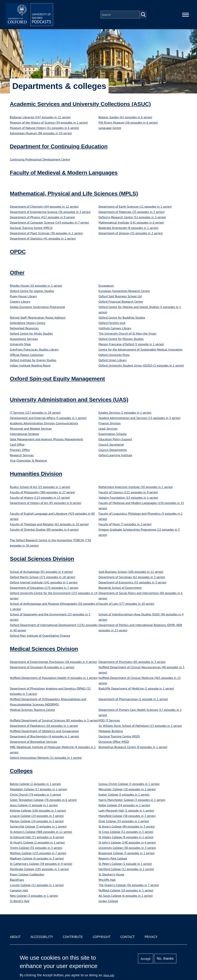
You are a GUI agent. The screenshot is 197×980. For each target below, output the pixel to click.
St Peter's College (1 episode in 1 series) (125, 864)
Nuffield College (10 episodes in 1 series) (126, 890)
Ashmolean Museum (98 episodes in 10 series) (41, 133)
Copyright (102, 937)
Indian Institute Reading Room (30, 365)
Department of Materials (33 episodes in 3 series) (132, 212)
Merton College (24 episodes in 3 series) (37, 821)
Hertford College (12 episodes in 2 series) (126, 869)
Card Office (17, 444)
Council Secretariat (111, 444)
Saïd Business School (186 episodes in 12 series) (131, 572)
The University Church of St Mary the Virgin (127, 333)
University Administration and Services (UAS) (69, 399)
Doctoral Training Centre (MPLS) (31, 228)
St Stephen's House (111, 874)
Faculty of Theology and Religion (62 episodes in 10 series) (49, 524)
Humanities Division (36, 474)
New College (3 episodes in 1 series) (34, 896)
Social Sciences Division (42, 559)
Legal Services (108, 428)
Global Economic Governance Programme (37, 307)
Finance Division (110, 423)
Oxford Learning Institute (115, 455)
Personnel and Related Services (31, 428)
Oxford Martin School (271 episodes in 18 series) (42, 577)
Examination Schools (113, 434)
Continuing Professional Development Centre (40, 159)
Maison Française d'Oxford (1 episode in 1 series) (131, 344)
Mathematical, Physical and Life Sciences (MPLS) (74, 193)
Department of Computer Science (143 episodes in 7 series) (49, 222)
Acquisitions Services (24, 339)
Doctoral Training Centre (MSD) (119, 736)
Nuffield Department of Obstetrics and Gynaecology (44, 731)
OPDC (18, 252)
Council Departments (113, 450)
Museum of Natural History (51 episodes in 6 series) (44, 128)
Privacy (151, 937)
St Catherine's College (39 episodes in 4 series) (41, 864)
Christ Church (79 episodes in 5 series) (35, 794)
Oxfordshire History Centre (28, 323)
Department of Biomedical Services (33, 742)
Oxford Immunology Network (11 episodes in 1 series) (46, 758)
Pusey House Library (23, 296)
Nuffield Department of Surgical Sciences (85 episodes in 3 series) (54, 720)
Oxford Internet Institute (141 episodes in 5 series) (44, 582)
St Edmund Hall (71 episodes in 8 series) (37, 837)
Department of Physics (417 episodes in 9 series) (42, 217)
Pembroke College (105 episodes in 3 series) (39, 869)
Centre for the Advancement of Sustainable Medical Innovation (141, 349)
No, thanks (165, 959)
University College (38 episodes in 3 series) (127, 848)
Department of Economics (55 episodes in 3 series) (132, 582)
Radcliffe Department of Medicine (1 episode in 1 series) (136, 688)
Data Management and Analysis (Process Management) (46, 439)
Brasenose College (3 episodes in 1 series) (127, 853)
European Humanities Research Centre (124, 291)
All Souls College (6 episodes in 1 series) (126, 896)
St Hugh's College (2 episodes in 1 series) (37, 842)
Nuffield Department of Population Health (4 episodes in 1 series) (54, 678)
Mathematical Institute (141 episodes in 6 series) (131, 222)
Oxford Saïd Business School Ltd (120, 296)
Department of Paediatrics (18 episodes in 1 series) (44, 726)
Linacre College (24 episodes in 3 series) (37, 816)
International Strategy (24, 434)
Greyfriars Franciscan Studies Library (34, 349)
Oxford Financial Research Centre (121, 301)
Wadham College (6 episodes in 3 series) (37, 858)
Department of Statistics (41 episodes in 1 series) (43, 238)
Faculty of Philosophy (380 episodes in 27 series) (42, 492)
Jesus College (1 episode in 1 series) (34, 805)
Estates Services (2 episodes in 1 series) (125, 413)
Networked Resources (24, 328)
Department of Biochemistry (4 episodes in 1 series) (44, 736)
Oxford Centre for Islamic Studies (32, 291)
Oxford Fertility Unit (112, 323)
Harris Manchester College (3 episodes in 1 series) (132, 800)
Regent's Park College (113, 858)
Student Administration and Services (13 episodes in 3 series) (139, 418)
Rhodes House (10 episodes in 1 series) (36, 286)
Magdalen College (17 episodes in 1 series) (38, 789)
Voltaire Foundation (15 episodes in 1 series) (128, 497)
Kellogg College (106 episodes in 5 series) (38, 810)
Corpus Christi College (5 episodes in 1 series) (129, 784)
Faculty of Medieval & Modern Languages (64, 173)
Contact (127, 937)
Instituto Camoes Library (115, 328)
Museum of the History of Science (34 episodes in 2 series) (49, 122)
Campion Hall (19, 890)
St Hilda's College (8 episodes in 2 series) (126, 837)
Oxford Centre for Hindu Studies (31, 333)
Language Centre (110, 128)
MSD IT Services (109, 720)
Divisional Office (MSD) (114, 742)
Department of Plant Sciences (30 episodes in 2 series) (46, 233)
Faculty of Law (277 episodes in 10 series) (126, 604)
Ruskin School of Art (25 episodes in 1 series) (40, 487)
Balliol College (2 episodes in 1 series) (35, 784)
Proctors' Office (20, 450)
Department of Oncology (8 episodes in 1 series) (42, 667)
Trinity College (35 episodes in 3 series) (36, 848)
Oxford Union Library (113, 360)
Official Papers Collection (27, 355)
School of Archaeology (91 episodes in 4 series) (41, 572)
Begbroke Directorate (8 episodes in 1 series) (128, 228)
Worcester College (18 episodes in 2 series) (127, 789)
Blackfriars (17, 880)
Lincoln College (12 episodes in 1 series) (37, 885)
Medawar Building (111, 731)
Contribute (73, 937)
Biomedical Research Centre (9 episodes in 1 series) (133, 747)
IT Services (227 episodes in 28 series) (35, 413)
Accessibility (42, 937)
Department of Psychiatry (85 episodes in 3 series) (132, 662)
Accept (146, 959)
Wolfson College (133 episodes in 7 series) (38, 853)
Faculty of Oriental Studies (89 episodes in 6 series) (44, 529)
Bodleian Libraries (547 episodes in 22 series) (40, 117)
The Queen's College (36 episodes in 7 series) (129, 885)
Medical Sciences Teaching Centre (32, 710)
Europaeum (106, 286)
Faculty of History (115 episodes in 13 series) (40, 497)
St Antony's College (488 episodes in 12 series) (41, 832)
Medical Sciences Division (44, 649)
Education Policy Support (115, 439)
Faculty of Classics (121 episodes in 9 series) (128, 492)
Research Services (22, 455)
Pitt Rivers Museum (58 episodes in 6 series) (128, 122)
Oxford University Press (114, 355)
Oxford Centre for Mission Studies (121, 339)
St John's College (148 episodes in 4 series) (127, 842)
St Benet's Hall (20, 901)
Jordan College (108, 901)
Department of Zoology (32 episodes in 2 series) (131, 233)
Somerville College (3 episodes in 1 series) (38, 826)
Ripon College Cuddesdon (27, 874)
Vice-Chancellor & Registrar (28, 460)
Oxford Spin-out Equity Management (57, 379)
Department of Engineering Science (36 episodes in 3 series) (50, 212)
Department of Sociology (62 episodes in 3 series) (132, 577)
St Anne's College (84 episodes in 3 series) (127, 826)
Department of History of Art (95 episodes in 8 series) (46, 503)
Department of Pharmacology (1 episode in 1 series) (133, 699)
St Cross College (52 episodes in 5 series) (126, 832)
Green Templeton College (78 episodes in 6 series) (43, 800)
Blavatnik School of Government (120, 588)
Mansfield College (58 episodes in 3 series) (127, 816)
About (15, 937)
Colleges (21, 771)
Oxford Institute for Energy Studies (33, 360)
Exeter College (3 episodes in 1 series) (124, 794)
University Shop (20, 344)
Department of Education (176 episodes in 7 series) (44, 588)
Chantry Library (20, 301)
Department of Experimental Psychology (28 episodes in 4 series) (53, 662)
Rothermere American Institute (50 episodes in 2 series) (136, 487)
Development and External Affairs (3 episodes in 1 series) (48, 418)
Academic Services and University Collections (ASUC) (80, 104)
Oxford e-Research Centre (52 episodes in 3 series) (132, 217)
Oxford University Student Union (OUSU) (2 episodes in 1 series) (141, 365)
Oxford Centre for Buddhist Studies (122, 317)
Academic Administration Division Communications (44, 423)
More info (109, 975)
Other (17, 273)
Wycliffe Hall (107, 880)
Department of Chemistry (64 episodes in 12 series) (44, 206)
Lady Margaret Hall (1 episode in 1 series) (126, 810)
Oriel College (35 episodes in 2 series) (124, 821)
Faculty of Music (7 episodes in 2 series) (125, 524)
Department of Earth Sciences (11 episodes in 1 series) (135, 206)
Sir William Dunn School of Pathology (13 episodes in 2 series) (140, 726)
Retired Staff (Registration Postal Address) (38, 317)
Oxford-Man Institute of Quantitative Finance (40, 636)
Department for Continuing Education (59, 146)
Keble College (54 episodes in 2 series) (124, 805)
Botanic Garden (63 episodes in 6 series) (125, 117)
